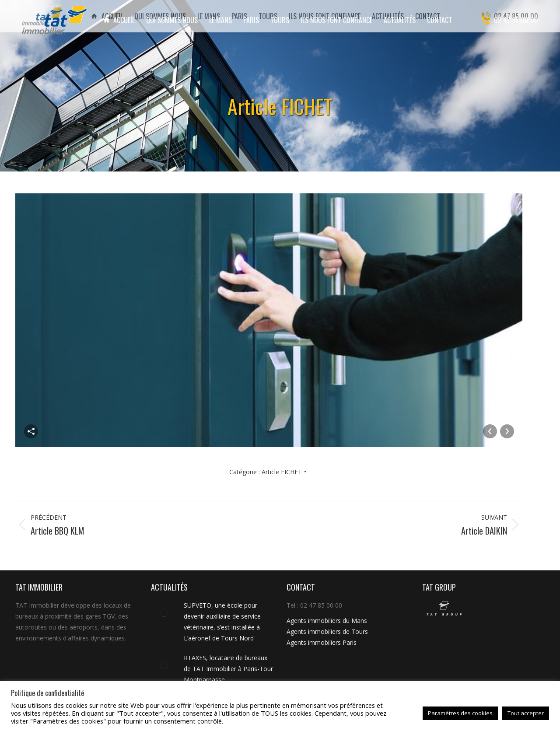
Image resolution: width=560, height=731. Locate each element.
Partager (31, 431)
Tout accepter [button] (526, 713)
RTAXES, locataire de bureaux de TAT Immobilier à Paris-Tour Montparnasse (228, 669)
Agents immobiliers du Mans (327, 621)
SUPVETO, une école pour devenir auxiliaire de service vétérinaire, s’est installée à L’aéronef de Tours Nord (222, 622)
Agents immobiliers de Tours (327, 631)
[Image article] (164, 613)
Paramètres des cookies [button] (460, 713)
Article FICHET (282, 472)
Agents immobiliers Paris (322, 642)
